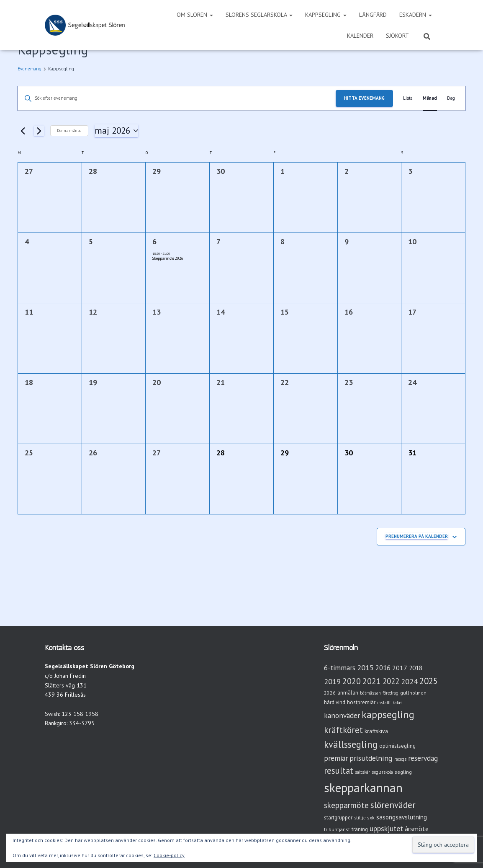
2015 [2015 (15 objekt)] (365, 667)
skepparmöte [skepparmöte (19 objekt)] (346, 805)
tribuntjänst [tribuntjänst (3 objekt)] (337, 829)
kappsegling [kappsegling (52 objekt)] (388, 714)
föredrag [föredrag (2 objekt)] (391, 693)
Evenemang (30, 69)
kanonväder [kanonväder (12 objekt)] (342, 715)
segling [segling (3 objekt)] (403, 772)
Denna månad (69, 130)
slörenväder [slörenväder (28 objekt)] (393, 805)
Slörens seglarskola (259, 15)
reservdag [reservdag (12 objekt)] (423, 758)
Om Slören (195, 15)
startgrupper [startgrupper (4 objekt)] (338, 818)
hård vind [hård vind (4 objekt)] (335, 702)
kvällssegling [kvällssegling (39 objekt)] (351, 744)
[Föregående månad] (23, 131)
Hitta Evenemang (364, 98)
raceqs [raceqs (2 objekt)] (400, 759)
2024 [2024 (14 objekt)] (409, 681)
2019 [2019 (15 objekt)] (332, 681)
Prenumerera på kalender (417, 536)
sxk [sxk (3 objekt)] (371, 818)
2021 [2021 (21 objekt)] (372, 681)
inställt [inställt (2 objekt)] (384, 703)
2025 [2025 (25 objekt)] (429, 681)
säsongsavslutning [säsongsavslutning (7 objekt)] (402, 817)
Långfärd (373, 15)
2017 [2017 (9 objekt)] (400, 668)
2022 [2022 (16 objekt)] (391, 681)
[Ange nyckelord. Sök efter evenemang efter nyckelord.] (177, 98)
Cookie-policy (169, 855)
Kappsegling (326, 15)
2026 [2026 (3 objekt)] (330, 693)
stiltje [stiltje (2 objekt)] (360, 818)
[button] (211, 15)
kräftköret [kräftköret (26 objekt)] (343, 730)
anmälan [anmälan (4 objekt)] (348, 693)
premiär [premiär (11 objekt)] (336, 758)
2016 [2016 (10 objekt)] (383, 668)
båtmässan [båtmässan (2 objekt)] (370, 693)
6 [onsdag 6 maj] (154, 242)
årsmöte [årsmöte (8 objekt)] (417, 829)
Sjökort (397, 36)
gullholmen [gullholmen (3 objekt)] (413, 693)
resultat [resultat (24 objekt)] (339, 771)
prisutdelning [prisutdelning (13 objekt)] (371, 758)
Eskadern (416, 15)
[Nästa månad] (39, 131)
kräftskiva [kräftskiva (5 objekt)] (376, 731)
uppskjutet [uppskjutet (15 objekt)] (386, 828)
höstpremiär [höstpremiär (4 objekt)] (361, 702)
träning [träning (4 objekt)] (360, 829)
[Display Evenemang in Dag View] (451, 98)
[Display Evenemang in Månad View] (430, 98)
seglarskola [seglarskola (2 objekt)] (382, 772)
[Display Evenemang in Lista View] (408, 98)
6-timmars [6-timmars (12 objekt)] (340, 668)
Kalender (360, 36)
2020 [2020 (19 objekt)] (352, 681)
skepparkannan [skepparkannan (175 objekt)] (363, 788)
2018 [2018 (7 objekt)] (416, 668)
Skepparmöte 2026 (168, 258)
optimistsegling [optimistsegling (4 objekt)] (397, 746)
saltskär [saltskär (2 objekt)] (362, 772)
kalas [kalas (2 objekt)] (397, 703)
